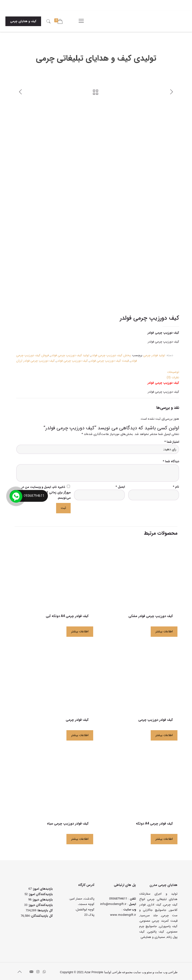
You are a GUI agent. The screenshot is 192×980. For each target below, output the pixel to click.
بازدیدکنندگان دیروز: (40, 903)
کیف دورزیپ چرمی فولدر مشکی (151, 614)
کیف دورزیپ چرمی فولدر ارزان (35, 359)
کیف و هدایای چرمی (23, 21)
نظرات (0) (173, 376)
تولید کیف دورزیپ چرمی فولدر (70, 353)
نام (176, 485)
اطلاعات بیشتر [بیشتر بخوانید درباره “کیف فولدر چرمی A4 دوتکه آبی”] (80, 630)
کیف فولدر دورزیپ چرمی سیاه (68, 822)
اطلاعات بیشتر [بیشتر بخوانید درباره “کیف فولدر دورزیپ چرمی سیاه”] (80, 837)
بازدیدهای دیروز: (42, 898)
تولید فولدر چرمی (154, 353)
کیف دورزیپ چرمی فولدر (72, 359)
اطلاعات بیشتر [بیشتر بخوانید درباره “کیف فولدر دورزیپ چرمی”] (164, 733)
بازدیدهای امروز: (42, 887)
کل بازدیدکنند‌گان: (41, 914)
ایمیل (120, 485)
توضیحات (173, 370)
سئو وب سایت (143, 970)
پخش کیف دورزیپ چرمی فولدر (111, 353)
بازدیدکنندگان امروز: (40, 892)
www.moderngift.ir (123, 913)
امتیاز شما (172, 440)
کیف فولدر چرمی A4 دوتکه (154, 822)
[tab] (98, 370)
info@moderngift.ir (113, 902)
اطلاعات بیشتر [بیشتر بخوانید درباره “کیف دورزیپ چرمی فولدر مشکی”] (164, 630)
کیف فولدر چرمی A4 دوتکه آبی (67, 614)
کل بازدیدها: (44, 909)
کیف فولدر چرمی (77, 718)
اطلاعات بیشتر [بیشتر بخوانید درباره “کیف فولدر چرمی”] (80, 733)
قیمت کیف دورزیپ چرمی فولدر (109, 359)
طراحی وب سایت (166, 970)
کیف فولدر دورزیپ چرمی (156, 718)
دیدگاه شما (171, 460)
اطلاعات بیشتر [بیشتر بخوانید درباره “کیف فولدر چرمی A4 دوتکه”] (164, 837)
